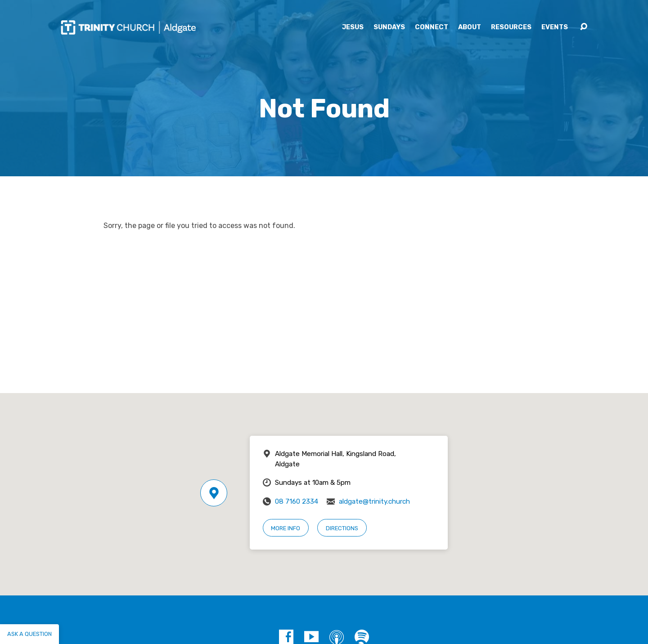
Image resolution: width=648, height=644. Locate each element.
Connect (432, 27)
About (470, 27)
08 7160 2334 (297, 501)
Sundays (389, 27)
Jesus (353, 27)
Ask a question (29, 634)
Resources (511, 27)
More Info (286, 528)
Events (555, 27)
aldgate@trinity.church (374, 501)
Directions (342, 528)
